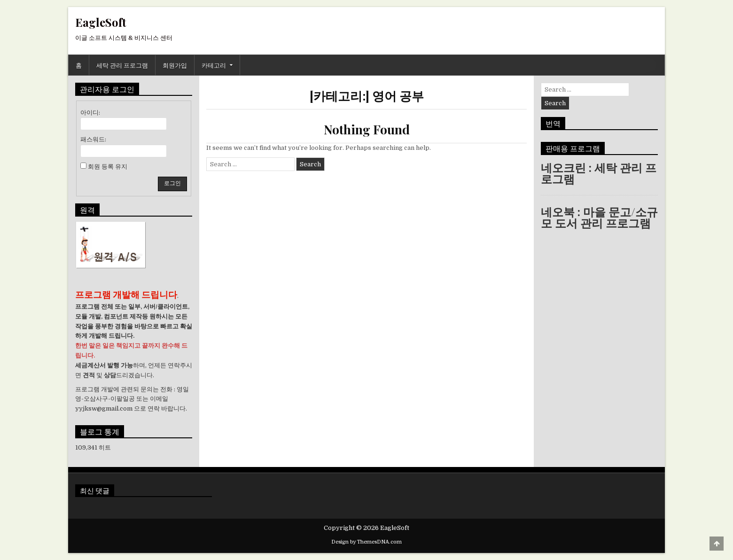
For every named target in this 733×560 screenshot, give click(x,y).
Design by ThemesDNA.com (366, 542)
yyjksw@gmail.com (104, 408)
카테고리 (214, 65)
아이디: (90, 113)
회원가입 (175, 65)
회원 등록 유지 (108, 167)
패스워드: (93, 139)
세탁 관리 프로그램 (122, 65)
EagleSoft (101, 22)
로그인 (172, 183)
